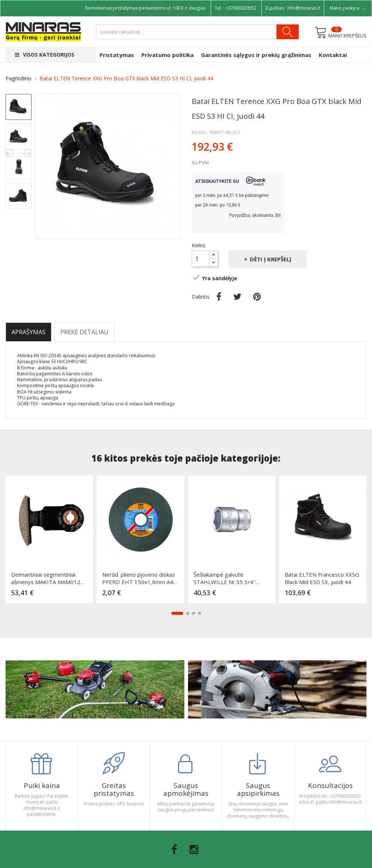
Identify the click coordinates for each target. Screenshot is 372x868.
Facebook (174, 849)
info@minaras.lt (304, 8)
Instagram (194, 849)
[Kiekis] (201, 259)
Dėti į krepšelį (270, 259)
